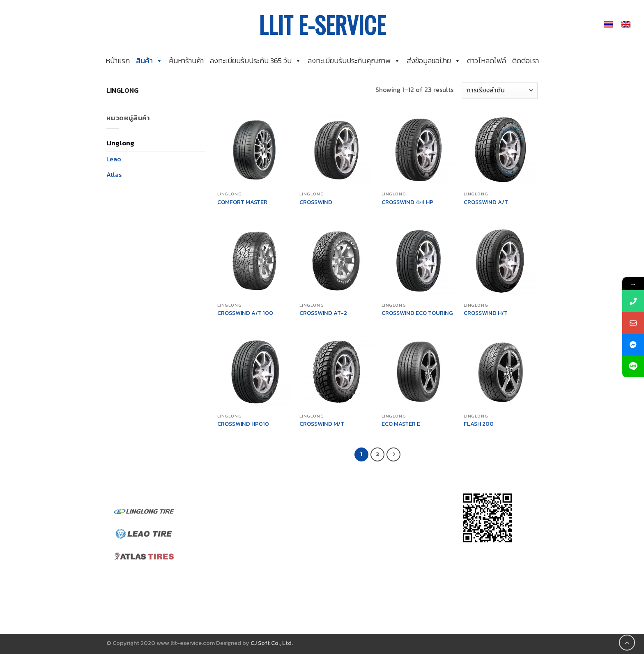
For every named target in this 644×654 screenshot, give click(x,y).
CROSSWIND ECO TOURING (417, 313)
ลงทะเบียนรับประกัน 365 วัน (256, 61)
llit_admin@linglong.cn (360, 568)
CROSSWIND (316, 202)
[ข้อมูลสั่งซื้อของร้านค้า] (500, 91)
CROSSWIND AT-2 (323, 313)
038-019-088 (345, 608)
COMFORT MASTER (242, 202)
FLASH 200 (479, 424)
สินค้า (149, 61)
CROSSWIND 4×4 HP (407, 202)
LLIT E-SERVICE (322, 25)
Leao (114, 159)
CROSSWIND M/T (322, 424)
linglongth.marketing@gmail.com (375, 578)
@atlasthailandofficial (358, 530)
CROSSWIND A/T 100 (245, 313)
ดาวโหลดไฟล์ (486, 61)
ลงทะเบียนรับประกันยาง (244, 585)
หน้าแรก (118, 61)
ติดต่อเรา (526, 61)
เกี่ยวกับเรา (227, 519)
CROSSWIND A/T (486, 202)
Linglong (120, 143)
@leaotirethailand (358, 519)
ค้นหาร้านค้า (186, 61)
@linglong (339, 549)
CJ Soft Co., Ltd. (272, 643)
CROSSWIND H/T (486, 313)
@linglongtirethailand (359, 509)
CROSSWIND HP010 (243, 424)
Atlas (114, 174)
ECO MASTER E (401, 424)
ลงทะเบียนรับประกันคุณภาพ (354, 61)
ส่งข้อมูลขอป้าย (434, 61)
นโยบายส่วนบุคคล (237, 575)
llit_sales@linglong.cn (358, 589)
